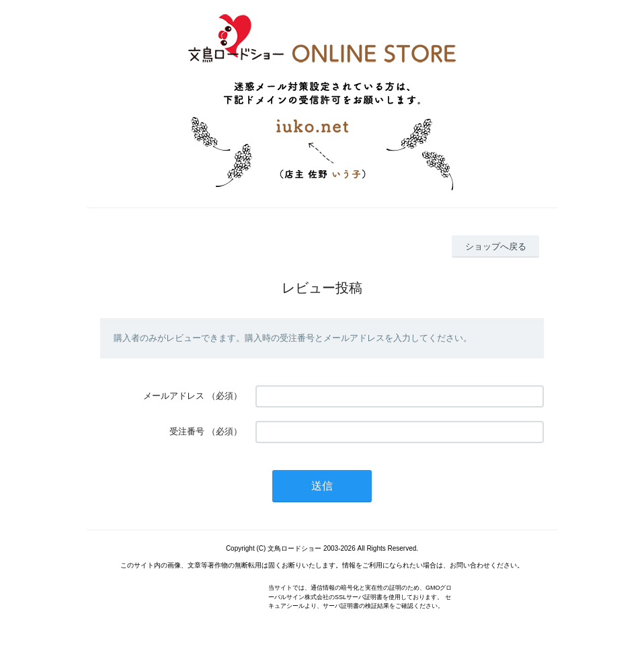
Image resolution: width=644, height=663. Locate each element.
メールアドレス (174, 396)
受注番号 (187, 431)
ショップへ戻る (496, 246)
